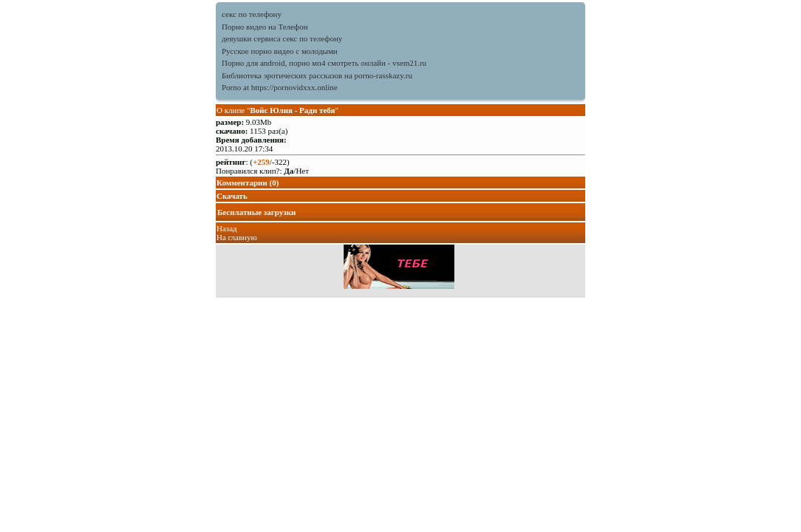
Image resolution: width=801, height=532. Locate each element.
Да (289, 171)
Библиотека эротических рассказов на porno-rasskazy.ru (317, 75)
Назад (227, 228)
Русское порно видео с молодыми (280, 51)
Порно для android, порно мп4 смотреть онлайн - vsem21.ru (324, 63)
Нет (302, 171)
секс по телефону (252, 14)
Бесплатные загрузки (256, 212)
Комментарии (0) (248, 183)
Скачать (232, 196)
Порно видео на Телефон (265, 27)
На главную (237, 237)
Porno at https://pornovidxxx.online (280, 87)
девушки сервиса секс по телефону (282, 38)
